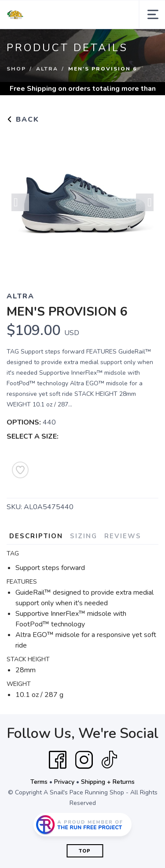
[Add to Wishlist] (20, 470)
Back (23, 119)
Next (145, 202)
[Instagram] (84, 760)
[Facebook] (58, 760)
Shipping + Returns (108, 782)
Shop (16, 69)
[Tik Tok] (109, 760)
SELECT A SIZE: (33, 436)
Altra (47, 69)
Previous (20, 202)
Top (85, 851)
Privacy (64, 782)
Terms (39, 782)
